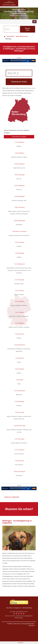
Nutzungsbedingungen (28, 624)
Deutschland (9, 36)
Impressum (32, 626)
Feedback (10, 624)
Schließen (21, 643)
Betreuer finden (28, 29)
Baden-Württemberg (22, 36)
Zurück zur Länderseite (12, 497)
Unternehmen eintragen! (19, 137)
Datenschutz (17, 624)
